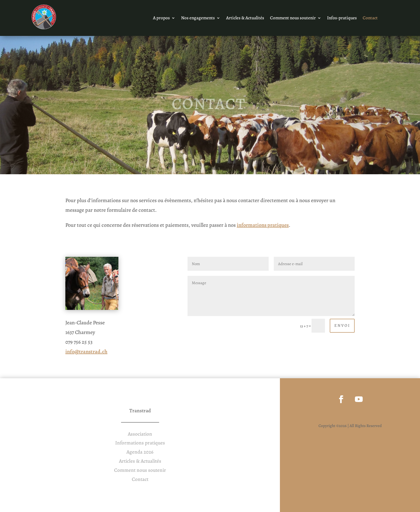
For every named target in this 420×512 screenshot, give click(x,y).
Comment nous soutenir (293, 18)
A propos (161, 18)
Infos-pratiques (342, 18)
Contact (370, 18)
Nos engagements (198, 18)
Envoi (342, 325)
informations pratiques (263, 225)
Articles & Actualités (245, 18)
